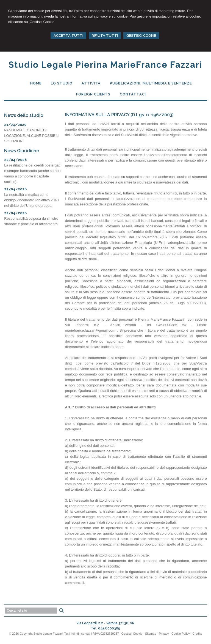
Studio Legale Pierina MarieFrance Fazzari (105, 65)
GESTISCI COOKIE (141, 36)
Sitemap (151, 634)
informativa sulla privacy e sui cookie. (99, 16)
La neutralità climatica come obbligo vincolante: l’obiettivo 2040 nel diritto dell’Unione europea (31, 200)
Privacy (164, 634)
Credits (197, 634)
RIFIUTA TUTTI (105, 36)
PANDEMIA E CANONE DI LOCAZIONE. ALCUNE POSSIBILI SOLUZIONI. (32, 136)
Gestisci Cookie (132, 634)
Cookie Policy (181, 634)
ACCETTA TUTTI (68, 36)
